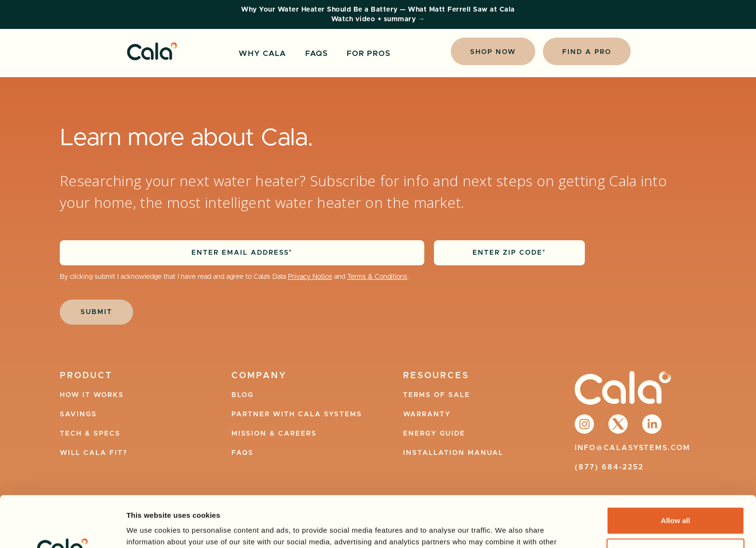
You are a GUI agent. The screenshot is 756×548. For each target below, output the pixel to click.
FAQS (317, 54)
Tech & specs (90, 434)
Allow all (676, 470)
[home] (152, 51)
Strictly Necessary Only (675, 501)
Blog (243, 395)
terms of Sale (437, 395)
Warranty (427, 414)
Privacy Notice (310, 277)
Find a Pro (587, 52)
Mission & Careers (274, 434)
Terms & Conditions (377, 277)
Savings (78, 414)
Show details (149, 529)
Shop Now (493, 52)
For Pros (369, 54)
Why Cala (262, 54)
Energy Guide (434, 434)
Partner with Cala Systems (297, 414)
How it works (92, 395)
